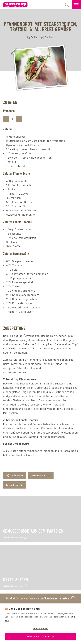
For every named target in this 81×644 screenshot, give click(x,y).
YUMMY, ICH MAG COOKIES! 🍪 (40, 637)
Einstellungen (40, 628)
